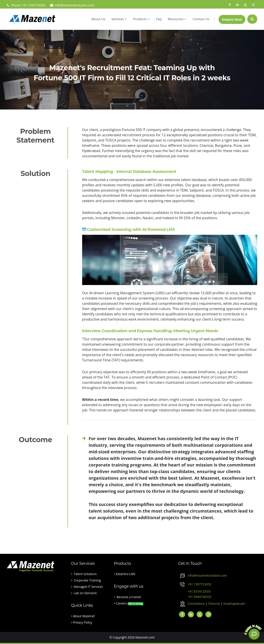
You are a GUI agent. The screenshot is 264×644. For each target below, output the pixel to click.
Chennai (214, 604)
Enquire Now (232, 19)
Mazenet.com (145, 637)
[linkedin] (191, 614)
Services (119, 19)
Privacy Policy (82, 622)
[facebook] (182, 614)
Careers (129, 603)
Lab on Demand (84, 593)
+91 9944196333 (195, 597)
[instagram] (208, 614)
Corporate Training (86, 580)
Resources (177, 19)
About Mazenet (83, 616)
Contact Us (201, 19)
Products (141, 19)
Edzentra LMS (125, 574)
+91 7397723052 (200, 584)
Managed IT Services (87, 587)
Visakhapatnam (234, 604)
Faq (159, 19)
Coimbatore (197, 604)
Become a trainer (128, 597)
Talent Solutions (84, 574)
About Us (98, 19)
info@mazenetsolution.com (72, 5)
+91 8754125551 (195, 591)
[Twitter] (200, 614)
